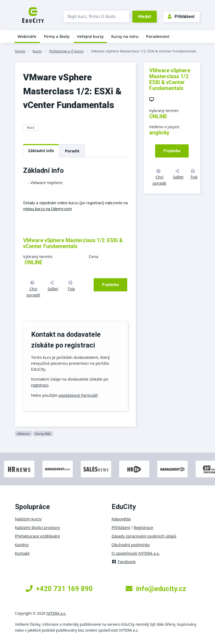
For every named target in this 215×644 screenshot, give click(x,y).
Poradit (72, 151)
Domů (20, 51)
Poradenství (158, 36)
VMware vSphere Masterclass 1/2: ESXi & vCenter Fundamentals (144, 51)
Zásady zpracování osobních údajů (144, 536)
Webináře (27, 36)
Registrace (143, 527)
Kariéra (22, 545)
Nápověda (121, 519)
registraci (40, 385)
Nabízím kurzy (28, 519)
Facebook (124, 561)
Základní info (41, 151)
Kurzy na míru (125, 36)
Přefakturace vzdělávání (37, 536)
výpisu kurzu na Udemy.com (48, 209)
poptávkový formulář (78, 395)
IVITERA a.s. (56, 613)
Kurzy (37, 51)
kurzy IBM (43, 434)
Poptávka (110, 285)
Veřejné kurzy (90, 36)
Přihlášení (181, 17)
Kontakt (22, 553)
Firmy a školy (57, 36)
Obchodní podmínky (131, 545)
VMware (23, 434)
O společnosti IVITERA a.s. (136, 553)
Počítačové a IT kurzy (67, 51)
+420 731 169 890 (59, 589)
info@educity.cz (156, 589)
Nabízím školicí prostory (38, 527)
